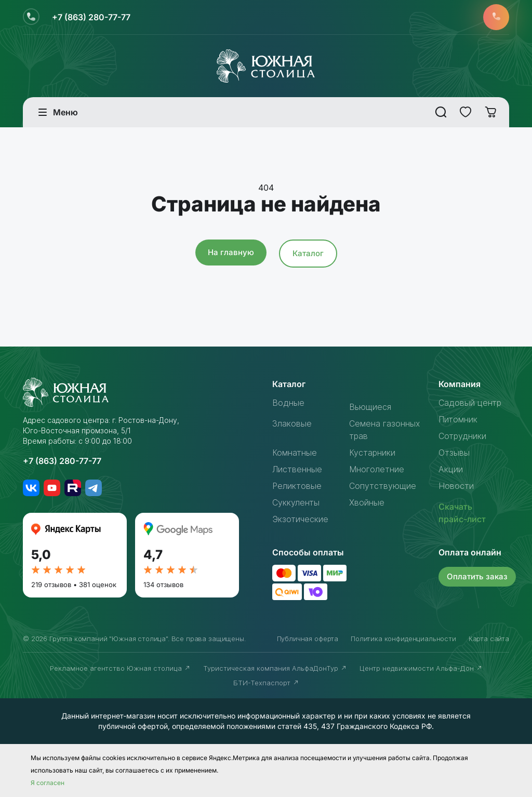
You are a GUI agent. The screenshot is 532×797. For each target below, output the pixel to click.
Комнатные (295, 453)
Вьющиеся (370, 407)
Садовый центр (470, 403)
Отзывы (454, 453)
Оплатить (477, 576)
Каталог (308, 253)
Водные (288, 403)
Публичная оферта (308, 639)
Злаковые (292, 423)
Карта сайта (489, 639)
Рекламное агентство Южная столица (120, 668)
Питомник (458, 419)
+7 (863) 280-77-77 (91, 17)
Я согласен (48, 783)
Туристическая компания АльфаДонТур (275, 668)
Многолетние (377, 469)
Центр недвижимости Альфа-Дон (421, 668)
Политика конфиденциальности (403, 639)
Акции (451, 469)
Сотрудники (462, 436)
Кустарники (372, 453)
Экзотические (300, 519)
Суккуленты (296, 502)
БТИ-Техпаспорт (266, 683)
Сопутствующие (383, 486)
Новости (456, 486)
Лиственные (297, 469)
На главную (231, 252)
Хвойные (367, 502)
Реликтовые (297, 486)
